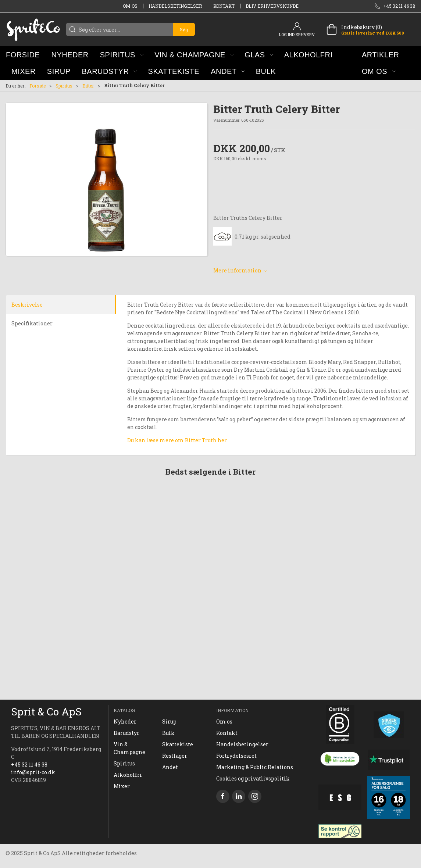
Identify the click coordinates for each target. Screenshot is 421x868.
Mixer (122, 786)
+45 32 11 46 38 (29, 765)
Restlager (175, 756)
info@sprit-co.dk (33, 772)
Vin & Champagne (129, 748)
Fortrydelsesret (236, 756)
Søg (184, 29)
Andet (170, 767)
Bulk (168, 733)
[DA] (33, 29)
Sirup (169, 721)
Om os (130, 6)
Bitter (88, 86)
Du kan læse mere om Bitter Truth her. (177, 440)
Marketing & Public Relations (255, 767)
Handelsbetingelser (175, 6)
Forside (38, 86)
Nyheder (125, 721)
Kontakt (224, 6)
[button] (122, 55)
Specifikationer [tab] (32, 323)
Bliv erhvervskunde (272, 6)
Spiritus (64, 86)
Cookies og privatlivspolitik (253, 778)
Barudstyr (126, 733)
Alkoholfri (128, 775)
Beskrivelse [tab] (27, 305)
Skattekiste (178, 744)
